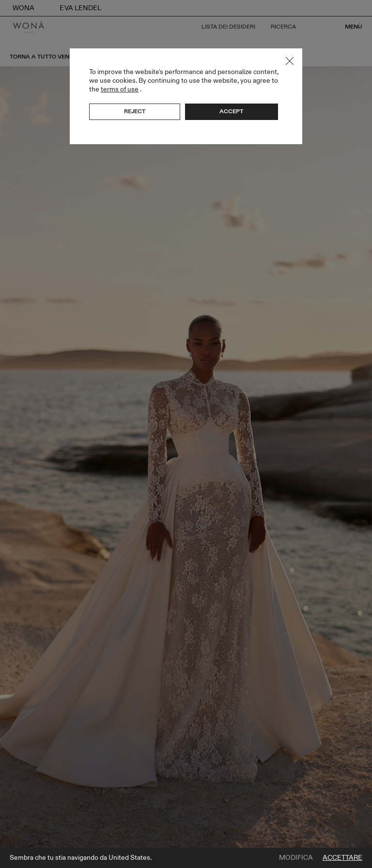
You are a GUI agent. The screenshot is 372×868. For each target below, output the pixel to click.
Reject (135, 111)
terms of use (120, 89)
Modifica (296, 858)
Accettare (342, 858)
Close (290, 61)
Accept (231, 111)
